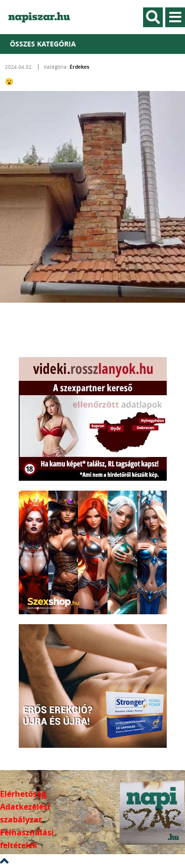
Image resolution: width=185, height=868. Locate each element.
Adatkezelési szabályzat (25, 813)
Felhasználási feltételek (27, 839)
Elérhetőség (23, 794)
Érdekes (79, 67)
